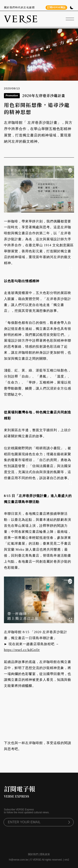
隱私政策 (45, 854)
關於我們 (33, 854)
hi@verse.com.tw (19, 860)
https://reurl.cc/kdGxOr (22, 650)
